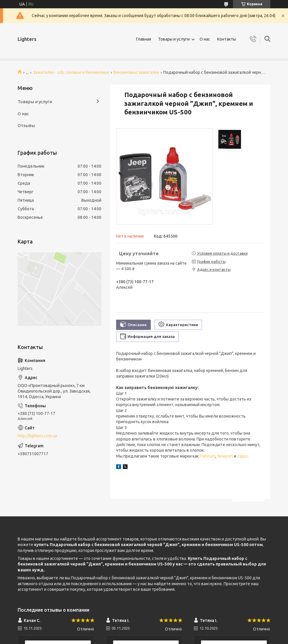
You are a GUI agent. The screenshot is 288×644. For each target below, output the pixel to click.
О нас (205, 39)
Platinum (207, 456)
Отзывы (26, 125)
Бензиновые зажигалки (136, 72)
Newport (225, 456)
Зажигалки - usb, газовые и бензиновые (71, 72)
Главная (144, 39)
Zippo (242, 456)
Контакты (227, 39)
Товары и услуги (174, 39)
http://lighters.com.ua (37, 436)
